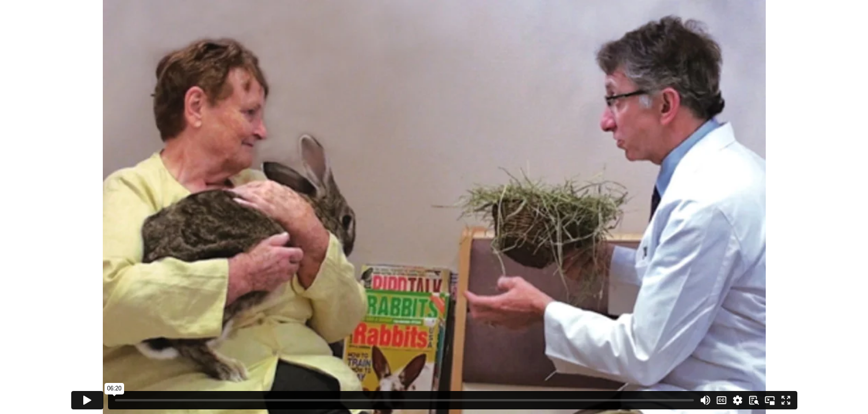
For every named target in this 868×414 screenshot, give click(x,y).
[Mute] (705, 400)
